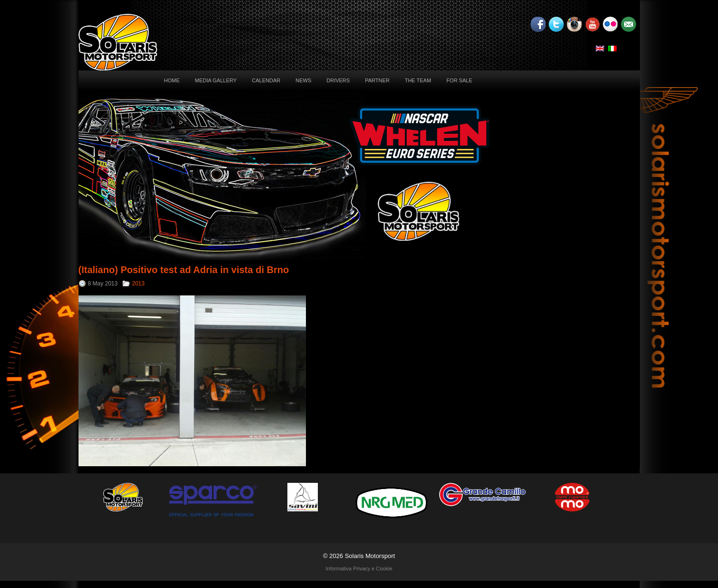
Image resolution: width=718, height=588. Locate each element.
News (303, 80)
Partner (377, 80)
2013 (138, 284)
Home (172, 80)
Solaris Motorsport (370, 556)
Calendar (266, 80)
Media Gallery (216, 80)
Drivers (338, 80)
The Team (418, 80)
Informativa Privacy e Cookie (359, 568)
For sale (459, 80)
